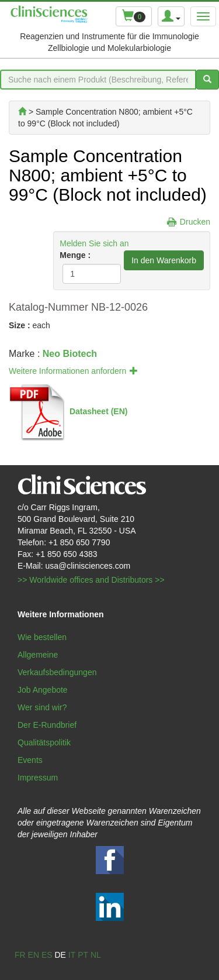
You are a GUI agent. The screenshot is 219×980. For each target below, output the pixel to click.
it (72, 955)
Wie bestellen (42, 637)
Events (30, 760)
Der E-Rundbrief (47, 725)
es (47, 955)
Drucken (195, 222)
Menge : (75, 255)
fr (20, 955)
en (34, 955)
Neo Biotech (70, 354)
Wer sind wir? (42, 707)
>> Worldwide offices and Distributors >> (91, 580)
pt (83, 955)
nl (96, 955)
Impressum (38, 778)
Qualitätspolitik (44, 742)
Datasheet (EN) (99, 411)
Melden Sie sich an (94, 243)
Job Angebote (43, 690)
